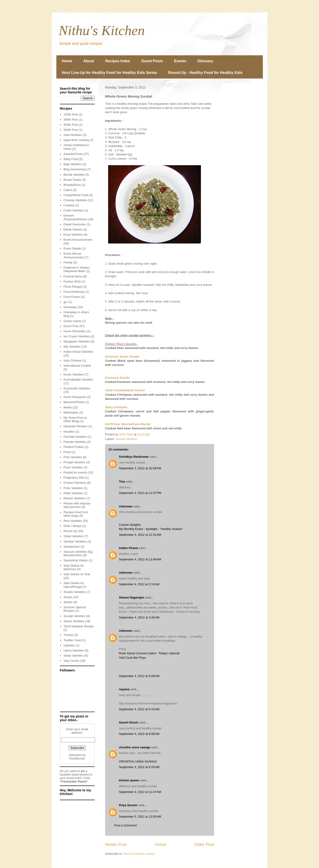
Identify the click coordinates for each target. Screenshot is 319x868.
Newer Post (116, 845)
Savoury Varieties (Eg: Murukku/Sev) (78, 554)
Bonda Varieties (74, 175)
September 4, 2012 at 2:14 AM (139, 584)
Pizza (67, 452)
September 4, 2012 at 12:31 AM (140, 535)
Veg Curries (71, 661)
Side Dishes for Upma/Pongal (74, 585)
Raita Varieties (73, 493)
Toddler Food (72, 640)
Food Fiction (72, 297)
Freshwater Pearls (74, 781)
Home (67, 61)
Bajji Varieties (73, 164)
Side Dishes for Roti (77, 574)
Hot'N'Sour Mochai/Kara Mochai (128, 424)
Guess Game (72, 321)
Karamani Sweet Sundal (122, 357)
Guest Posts (152, 61)
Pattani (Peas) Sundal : (121, 344)
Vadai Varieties (74, 656)
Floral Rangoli (73, 287)
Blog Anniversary (75, 169)
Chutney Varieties (75, 200)
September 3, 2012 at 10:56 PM (140, 468)
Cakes (68, 190)
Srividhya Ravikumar (134, 457)
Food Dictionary (74, 292)
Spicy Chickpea (116, 407)
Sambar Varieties (75, 541)
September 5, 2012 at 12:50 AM (140, 817)
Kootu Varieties (74, 374)
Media (68, 407)
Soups (68, 597)
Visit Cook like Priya (132, 658)
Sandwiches (72, 547)
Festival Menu (73, 276)
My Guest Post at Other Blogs (75, 419)
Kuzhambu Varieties (77, 388)
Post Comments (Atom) (139, 854)
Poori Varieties (73, 467)
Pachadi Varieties (75, 437)
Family (68, 262)
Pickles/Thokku (74, 447)
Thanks (69, 635)
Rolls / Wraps (72, 526)
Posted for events (75, 472)
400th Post (71, 125)
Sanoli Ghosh (129, 722)
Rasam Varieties (74, 498)
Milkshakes (71, 413)
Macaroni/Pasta (74, 402)
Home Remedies (75, 331)
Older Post (204, 845)
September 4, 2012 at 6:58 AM (139, 734)
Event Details (72, 248)
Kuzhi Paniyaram (75, 397)
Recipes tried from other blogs (76, 514)
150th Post (71, 114)
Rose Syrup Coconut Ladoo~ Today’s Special (149, 653)
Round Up (70, 531)
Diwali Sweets (73, 229)
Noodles (69, 432)
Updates (69, 645)
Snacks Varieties (75, 592)
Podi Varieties (73, 457)
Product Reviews (75, 483)
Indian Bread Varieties (78, 352)
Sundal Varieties (126, 439)
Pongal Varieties (74, 462)
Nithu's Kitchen (102, 30)
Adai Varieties (73, 135)
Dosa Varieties (73, 235)
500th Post (71, 130)
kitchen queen (129, 780)
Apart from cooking (76, 140)
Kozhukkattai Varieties (78, 380)
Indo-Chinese (72, 360)
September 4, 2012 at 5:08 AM (139, 676)
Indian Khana (129, 548)
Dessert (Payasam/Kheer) (75, 217)
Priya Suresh (128, 805)
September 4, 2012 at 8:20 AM (139, 767)
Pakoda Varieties (75, 442)
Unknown (126, 506)
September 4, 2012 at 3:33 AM (139, 617)
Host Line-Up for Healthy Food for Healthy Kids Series (110, 73)
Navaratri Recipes (76, 426)
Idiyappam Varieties (77, 341)
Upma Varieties (74, 650)
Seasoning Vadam (76, 560)
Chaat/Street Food (76, 195)
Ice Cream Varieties (77, 336)
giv (66, 302)
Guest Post (71, 326)
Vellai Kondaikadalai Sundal (125, 390)
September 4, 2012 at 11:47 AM (140, 792)
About (89, 61)
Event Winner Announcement (74, 255)
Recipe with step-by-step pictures (77, 505)
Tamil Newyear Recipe (79, 626)
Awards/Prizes (73, 154)
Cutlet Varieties (74, 210)
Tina (122, 482)
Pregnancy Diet (74, 478)
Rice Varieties (73, 521)
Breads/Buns (72, 185)
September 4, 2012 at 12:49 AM (140, 559)
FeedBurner (77, 758)
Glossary (205, 61)
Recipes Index (118, 61)
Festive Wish (72, 281)
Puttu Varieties (73, 488)
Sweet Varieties (74, 621)
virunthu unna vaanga (135, 747)
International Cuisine (77, 366)
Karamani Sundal (117, 378)
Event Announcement (78, 240)
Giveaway (70, 307)
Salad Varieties (74, 536)
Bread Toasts (72, 180)
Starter (68, 602)
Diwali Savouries (75, 224)
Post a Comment (126, 825)
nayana (124, 689)
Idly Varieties (72, 347)
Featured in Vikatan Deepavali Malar (77, 269)
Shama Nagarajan (132, 597)
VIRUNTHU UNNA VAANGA (138, 761)
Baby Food (71, 159)
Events (180, 61)
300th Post (71, 120)
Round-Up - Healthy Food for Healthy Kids (205, 73)
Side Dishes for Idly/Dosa (74, 567)
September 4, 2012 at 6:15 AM (139, 709)
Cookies (69, 205)
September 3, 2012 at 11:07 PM (140, 493)
